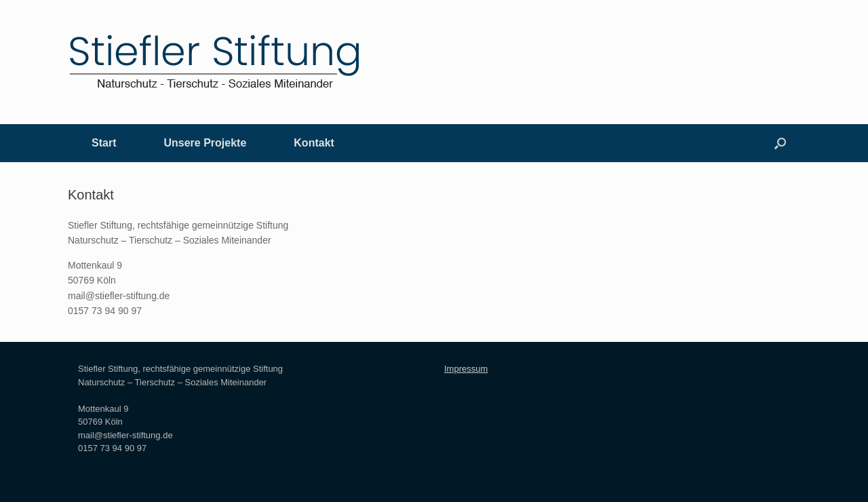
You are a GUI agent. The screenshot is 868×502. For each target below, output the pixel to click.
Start (104, 143)
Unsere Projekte (205, 143)
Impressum (466, 369)
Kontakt (314, 143)
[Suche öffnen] (780, 143)
